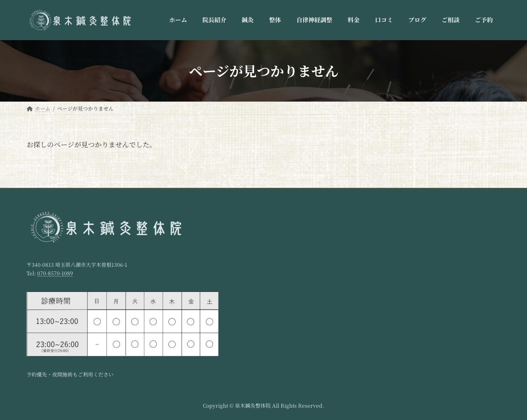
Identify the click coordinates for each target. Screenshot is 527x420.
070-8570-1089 (55, 273)
